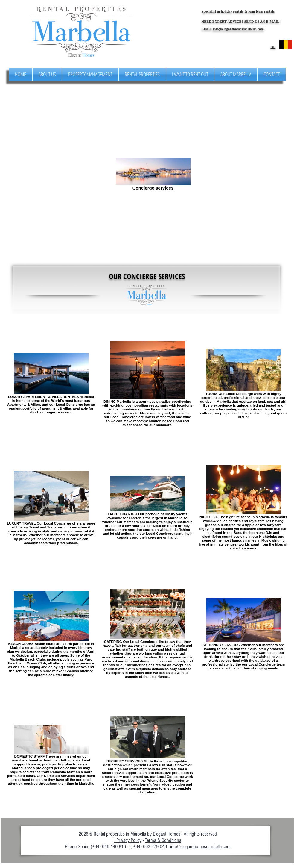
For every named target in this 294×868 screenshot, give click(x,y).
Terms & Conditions (163, 840)
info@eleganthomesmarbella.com (238, 29)
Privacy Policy (128, 840)
